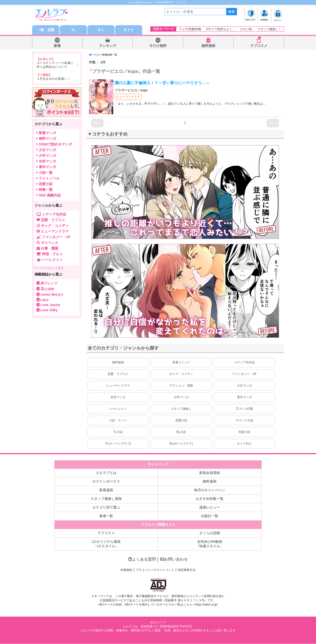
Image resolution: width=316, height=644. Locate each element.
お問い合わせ (174, 559)
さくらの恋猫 (210, 533)
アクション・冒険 (181, 386)
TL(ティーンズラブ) (118, 444)
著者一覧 (106, 516)
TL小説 (118, 432)
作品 (97, 55)
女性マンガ (118, 397)
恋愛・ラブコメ (118, 374)
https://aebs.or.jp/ (206, 605)
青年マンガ (244, 397)
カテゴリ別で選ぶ (106, 507)
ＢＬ (101, 30)
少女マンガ (244, 386)
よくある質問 (142, 559)
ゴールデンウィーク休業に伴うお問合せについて (55, 65)
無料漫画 (208, 46)
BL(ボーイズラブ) (181, 444)
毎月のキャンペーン (210, 490)
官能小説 (244, 432)
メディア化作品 (244, 363)
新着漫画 (106, 490)
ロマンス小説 (244, 421)
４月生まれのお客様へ (52, 79)
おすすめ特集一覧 (210, 499)
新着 (57, 46)
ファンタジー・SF (244, 374)
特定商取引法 (187, 570)
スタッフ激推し (181, 409)
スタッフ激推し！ (269, 29)
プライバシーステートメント (155, 570)
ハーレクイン (118, 409)
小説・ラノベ (118, 421)
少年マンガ (181, 397)
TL (73, 30)
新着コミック (181, 363)
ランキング (108, 46)
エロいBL (246, 29)
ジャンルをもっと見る (49, 268)
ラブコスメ (259, 46)
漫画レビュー (210, 507)
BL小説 (181, 432)
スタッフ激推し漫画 (106, 499)
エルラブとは (106, 473)
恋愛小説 (181, 421)
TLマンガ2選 (245, 409)
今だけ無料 (158, 46)
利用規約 (126, 570)
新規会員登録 (210, 473)
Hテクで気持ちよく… (221, 29)
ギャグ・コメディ (181, 374)
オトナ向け (244, 444)
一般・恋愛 (46, 30)
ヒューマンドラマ (128, 97)
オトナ (129, 30)
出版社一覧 (210, 516)
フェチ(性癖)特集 (190, 29)
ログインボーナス (106, 482)
